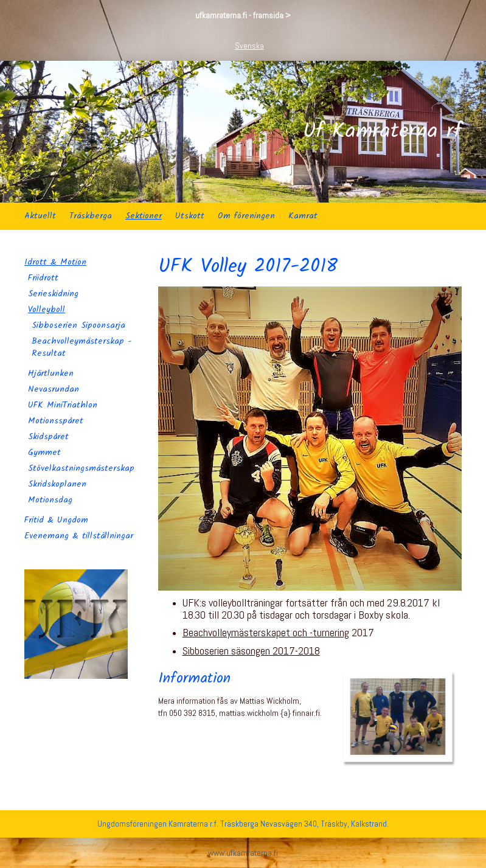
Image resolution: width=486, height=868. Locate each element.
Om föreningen (246, 216)
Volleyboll (47, 310)
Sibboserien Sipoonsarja (78, 325)
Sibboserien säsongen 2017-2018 (251, 651)
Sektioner (144, 216)
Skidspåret (48, 437)
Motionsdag (50, 500)
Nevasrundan (54, 389)
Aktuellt (40, 216)
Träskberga (91, 216)
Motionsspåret (56, 421)
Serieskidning (53, 294)
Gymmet (44, 453)
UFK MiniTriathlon (63, 405)
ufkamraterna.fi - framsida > (243, 15)
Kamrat (303, 216)
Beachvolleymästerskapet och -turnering (266, 632)
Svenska (249, 46)
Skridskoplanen (57, 484)
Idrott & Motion (55, 262)
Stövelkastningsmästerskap (81, 468)
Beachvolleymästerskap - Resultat (82, 347)
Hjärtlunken (51, 373)
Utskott (190, 216)
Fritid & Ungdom (56, 520)
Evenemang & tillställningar (79, 536)
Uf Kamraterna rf (382, 132)
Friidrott (43, 278)
